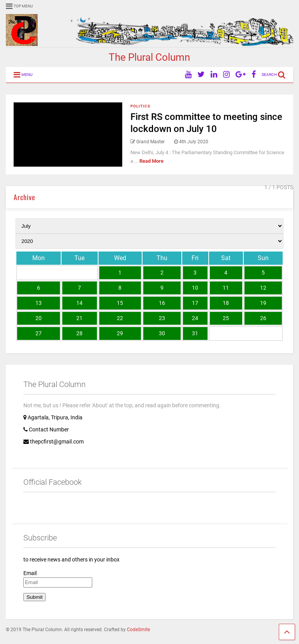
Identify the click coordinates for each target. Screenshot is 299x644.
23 (162, 318)
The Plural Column (149, 57)
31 (195, 333)
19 (263, 303)
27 (39, 333)
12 (263, 288)
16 (162, 303)
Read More (151, 161)
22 (120, 318)
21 (79, 318)
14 (79, 303)
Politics (140, 106)
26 (263, 318)
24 (195, 318)
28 (79, 333)
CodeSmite (138, 630)
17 (195, 303)
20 (39, 318)
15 (120, 303)
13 (39, 303)
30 (162, 333)
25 (226, 318)
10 (195, 288)
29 (120, 333)
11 (226, 288)
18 (226, 303)
